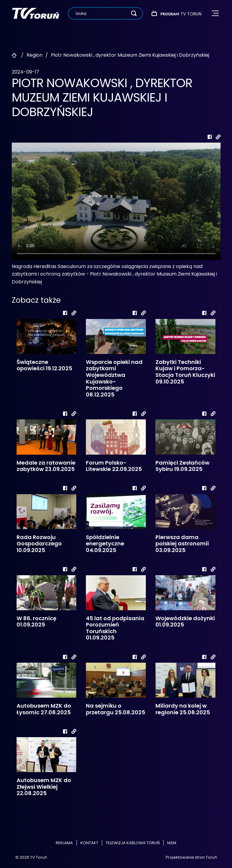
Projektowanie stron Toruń (191, 857)
